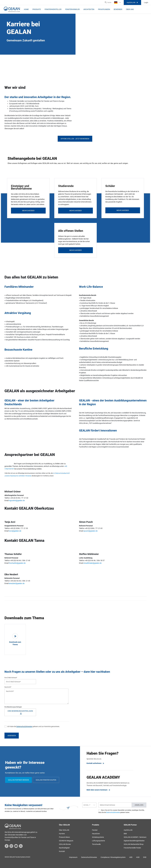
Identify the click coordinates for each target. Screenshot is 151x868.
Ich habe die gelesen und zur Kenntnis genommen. (34, 726)
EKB (145, 857)
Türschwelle (96, 844)
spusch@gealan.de (90, 531)
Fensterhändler (72, 9)
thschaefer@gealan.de (17, 563)
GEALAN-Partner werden (18, 780)
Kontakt (62, 851)
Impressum (73, 857)
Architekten (89, 9)
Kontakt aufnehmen (95, 763)
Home (26, 9)
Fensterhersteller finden (132, 848)
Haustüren (96, 834)
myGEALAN (132, 2)
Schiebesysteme (98, 837)
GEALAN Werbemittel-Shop (134, 844)
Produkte (37, 9)
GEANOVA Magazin (66, 841)
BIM (125, 834)
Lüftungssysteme (98, 841)
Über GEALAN (64, 830)
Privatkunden (104, 9)
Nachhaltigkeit (64, 848)
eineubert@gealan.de (17, 583)
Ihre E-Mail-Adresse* (11, 678)
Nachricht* (8, 687)
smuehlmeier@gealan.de (92, 563)
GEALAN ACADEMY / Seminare (135, 837)
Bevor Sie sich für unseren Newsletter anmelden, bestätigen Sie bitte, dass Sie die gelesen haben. (121, 811)
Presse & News (64, 837)
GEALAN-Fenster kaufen (46, 780)
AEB (131, 857)
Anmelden (139, 805)
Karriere (62, 834)
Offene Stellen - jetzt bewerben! (75, 139)
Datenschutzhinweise (24, 726)
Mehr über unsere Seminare (98, 790)
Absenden (12, 736)
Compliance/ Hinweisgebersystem (113, 857)
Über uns (130, 9)
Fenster (95, 830)
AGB (138, 857)
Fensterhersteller (53, 9)
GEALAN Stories (65, 844)
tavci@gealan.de (15, 531)
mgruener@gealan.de (17, 501)
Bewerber (118, 9)
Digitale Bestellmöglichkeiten (134, 841)
